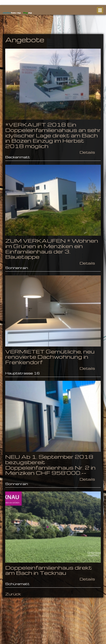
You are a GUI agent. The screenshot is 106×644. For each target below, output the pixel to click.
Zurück (13, 594)
